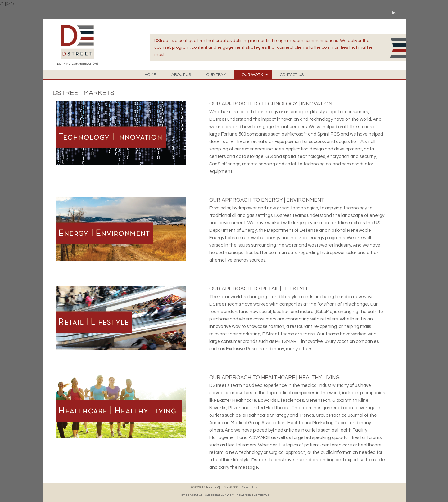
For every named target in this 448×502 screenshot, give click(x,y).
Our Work (227, 495)
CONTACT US (292, 75)
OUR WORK (255, 75)
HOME (150, 75)
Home (183, 495)
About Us (196, 495)
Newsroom (244, 495)
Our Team (212, 495)
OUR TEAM (216, 75)
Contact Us (250, 487)
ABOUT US (181, 75)
